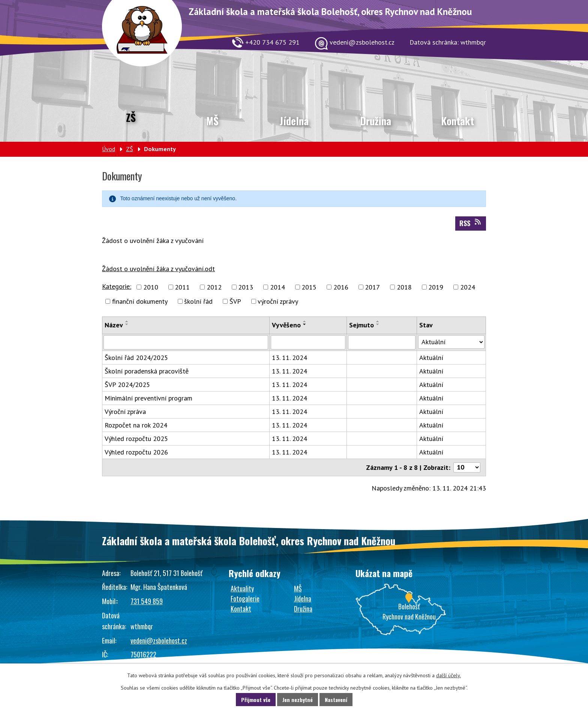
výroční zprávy (278, 301)
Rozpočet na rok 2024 (136, 425)
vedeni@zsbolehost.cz (159, 640)
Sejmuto (361, 325)
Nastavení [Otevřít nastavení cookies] (336, 700)
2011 (182, 287)
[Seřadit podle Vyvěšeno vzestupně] (305, 321)
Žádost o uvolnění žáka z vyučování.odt (158, 269)
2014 (277, 287)
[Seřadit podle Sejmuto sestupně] (378, 324)
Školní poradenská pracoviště (147, 371)
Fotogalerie (245, 598)
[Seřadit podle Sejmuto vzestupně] (378, 321)
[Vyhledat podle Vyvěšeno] (308, 342)
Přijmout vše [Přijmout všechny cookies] (256, 700)
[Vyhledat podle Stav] (451, 342)
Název (114, 325)
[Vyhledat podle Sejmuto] (382, 342)
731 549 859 (147, 601)
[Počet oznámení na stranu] (467, 467)
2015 (309, 287)
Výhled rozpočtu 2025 (136, 439)
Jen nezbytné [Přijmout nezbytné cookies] (298, 700)
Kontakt (457, 121)
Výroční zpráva (125, 412)
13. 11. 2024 (289, 358)
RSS (471, 223)
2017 (372, 287)
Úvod (109, 149)
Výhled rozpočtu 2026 (136, 452)
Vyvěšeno (286, 325)
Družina (376, 121)
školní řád (198, 301)
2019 (436, 287)
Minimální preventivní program (148, 398)
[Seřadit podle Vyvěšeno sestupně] (305, 324)
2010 (151, 287)
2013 (246, 287)
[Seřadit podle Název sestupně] (127, 324)
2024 (468, 287)
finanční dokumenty (140, 301)
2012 (214, 287)
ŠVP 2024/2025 (127, 385)
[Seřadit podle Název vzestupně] (127, 321)
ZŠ (131, 117)
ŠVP (235, 301)
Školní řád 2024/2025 (136, 358)
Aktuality (242, 588)
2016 (341, 287)
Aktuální (431, 358)
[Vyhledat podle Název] (186, 342)
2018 (404, 287)
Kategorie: (117, 286)
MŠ (212, 121)
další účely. (448, 675)
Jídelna (294, 121)
